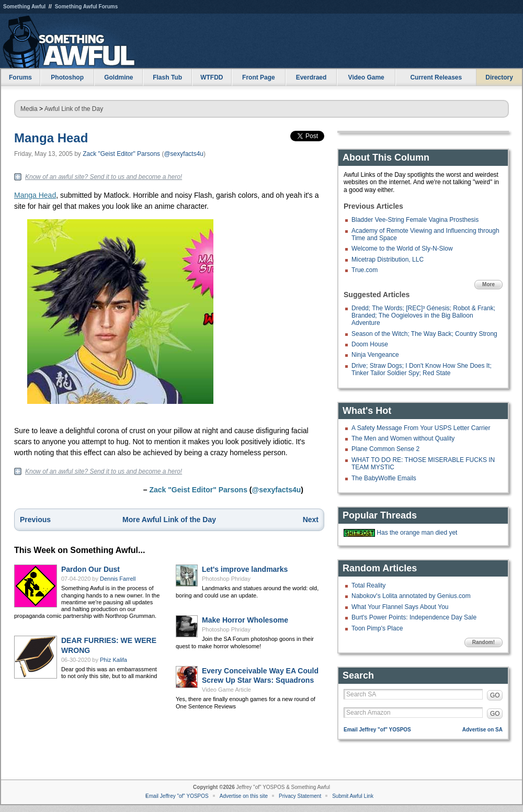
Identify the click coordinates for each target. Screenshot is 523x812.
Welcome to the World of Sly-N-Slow (402, 249)
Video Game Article (226, 690)
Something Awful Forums (87, 7)
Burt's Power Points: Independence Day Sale (414, 617)
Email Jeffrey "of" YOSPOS (377, 730)
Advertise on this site (244, 796)
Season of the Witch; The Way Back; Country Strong (424, 334)
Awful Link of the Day (74, 109)
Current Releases (436, 77)
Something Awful (24, 7)
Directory (499, 77)
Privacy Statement (300, 796)
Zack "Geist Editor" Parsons (121, 154)
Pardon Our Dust (90, 569)
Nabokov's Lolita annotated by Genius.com (411, 596)
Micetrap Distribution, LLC (388, 260)
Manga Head (51, 138)
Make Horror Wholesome (245, 620)
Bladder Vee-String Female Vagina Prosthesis (415, 220)
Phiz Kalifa (113, 660)
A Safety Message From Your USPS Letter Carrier (421, 428)
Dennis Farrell (118, 579)
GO (495, 695)
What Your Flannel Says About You (400, 607)
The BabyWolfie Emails (384, 478)
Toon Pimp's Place (377, 628)
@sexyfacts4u (184, 154)
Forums (20, 77)
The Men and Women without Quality (403, 438)
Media (29, 109)
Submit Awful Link (353, 796)
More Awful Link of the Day (169, 520)
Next (311, 520)
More (488, 284)
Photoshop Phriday (226, 579)
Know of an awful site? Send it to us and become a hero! (104, 177)
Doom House (370, 344)
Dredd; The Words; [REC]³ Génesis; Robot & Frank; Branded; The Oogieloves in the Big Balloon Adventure (423, 316)
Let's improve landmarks (245, 569)
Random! (484, 642)
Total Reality (368, 585)
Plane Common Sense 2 (385, 449)
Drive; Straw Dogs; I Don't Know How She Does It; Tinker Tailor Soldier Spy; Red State (422, 369)
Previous (35, 520)
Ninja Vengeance (375, 355)
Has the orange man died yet (417, 533)
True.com (365, 270)
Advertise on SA (482, 730)
